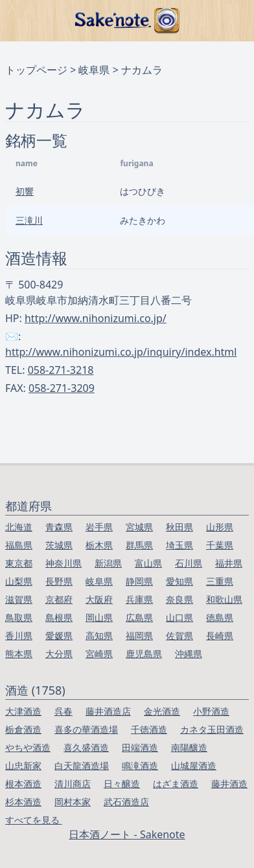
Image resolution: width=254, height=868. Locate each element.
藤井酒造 (229, 784)
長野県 (59, 581)
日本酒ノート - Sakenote (127, 834)
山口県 (179, 617)
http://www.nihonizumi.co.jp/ (96, 318)
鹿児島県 (144, 654)
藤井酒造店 (108, 711)
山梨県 (19, 581)
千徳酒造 (149, 729)
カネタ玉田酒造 (212, 729)
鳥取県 (19, 617)
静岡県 (139, 581)
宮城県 (139, 527)
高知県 (99, 635)
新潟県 (108, 563)
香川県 (19, 635)
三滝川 (29, 220)
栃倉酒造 (23, 729)
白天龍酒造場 (82, 765)
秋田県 (179, 527)
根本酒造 (23, 784)
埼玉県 (179, 545)
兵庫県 (139, 599)
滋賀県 (19, 599)
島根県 (59, 617)
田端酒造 (140, 747)
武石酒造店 (126, 802)
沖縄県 (189, 654)
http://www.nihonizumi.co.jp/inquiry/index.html (121, 352)
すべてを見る (34, 820)
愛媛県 (59, 635)
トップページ (36, 70)
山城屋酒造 (194, 765)
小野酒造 (211, 711)
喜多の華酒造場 (86, 729)
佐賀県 (179, 635)
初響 (25, 191)
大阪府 (99, 599)
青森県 (59, 527)
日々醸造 (122, 784)
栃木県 (99, 545)
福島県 (19, 545)
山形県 (220, 527)
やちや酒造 (28, 747)
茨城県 (59, 545)
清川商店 (73, 784)
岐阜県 (94, 70)
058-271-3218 (61, 370)
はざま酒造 (176, 784)
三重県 (220, 581)
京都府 (59, 599)
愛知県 (179, 581)
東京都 (19, 563)
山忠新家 (23, 765)
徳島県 (220, 617)
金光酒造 (162, 711)
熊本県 (19, 654)
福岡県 (139, 635)
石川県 (189, 563)
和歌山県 (224, 599)
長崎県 (220, 635)
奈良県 (179, 599)
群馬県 (139, 545)
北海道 (19, 527)
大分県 (59, 654)
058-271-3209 (62, 388)
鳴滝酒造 (140, 765)
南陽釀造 (189, 747)
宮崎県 (99, 654)
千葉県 (220, 545)
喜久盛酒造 (86, 747)
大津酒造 (23, 711)
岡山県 (99, 617)
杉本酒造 (23, 802)
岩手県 (99, 527)
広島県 (139, 617)
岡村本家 (73, 802)
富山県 (148, 563)
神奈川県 (63, 563)
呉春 (63, 711)
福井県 (229, 563)
